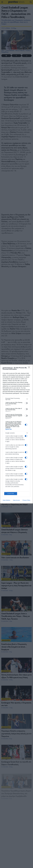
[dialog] (16, 434)
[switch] (26, 403)
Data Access (16, 500)
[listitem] (16, 399)
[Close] (30, 368)
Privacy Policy (26, 500)
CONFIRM (11, 494)
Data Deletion (7, 500)
